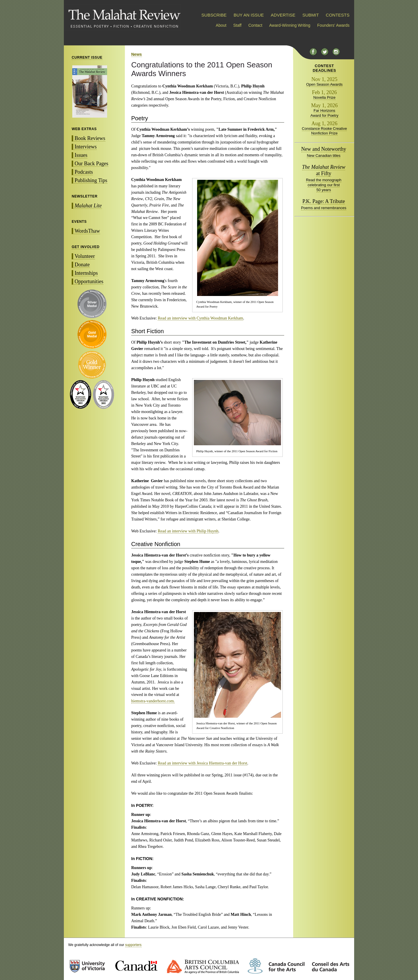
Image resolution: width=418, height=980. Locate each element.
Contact (255, 25)
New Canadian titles (324, 156)
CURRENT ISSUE (87, 58)
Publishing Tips (91, 180)
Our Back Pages (91, 164)
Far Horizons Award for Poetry (324, 113)
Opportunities (89, 281)
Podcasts (84, 172)
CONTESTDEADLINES (324, 68)
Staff (237, 25)
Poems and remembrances (324, 208)
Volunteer (85, 256)
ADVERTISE (283, 15)
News (137, 54)
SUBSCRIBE (214, 15)
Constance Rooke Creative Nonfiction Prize (324, 131)
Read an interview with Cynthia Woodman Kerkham (200, 318)
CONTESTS (338, 15)
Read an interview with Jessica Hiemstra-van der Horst (202, 763)
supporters (133, 945)
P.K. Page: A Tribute (324, 201)
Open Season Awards (325, 84)
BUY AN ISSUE (249, 15)
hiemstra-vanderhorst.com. (153, 701)
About (221, 25)
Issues (81, 155)
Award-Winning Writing (290, 25)
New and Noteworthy (324, 149)
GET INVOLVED (86, 247)
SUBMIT (311, 15)
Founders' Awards (333, 25)
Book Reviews (90, 138)
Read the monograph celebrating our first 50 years (324, 185)
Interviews (86, 147)
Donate (82, 265)
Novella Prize (324, 97)
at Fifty (324, 170)
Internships (86, 273)
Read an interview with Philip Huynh (188, 531)
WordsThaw (87, 231)
